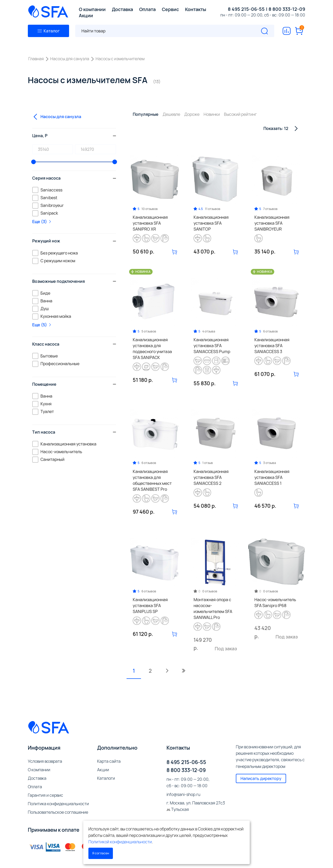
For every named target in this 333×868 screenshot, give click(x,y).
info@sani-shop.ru (183, 794)
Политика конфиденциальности (58, 804)
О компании (39, 770)
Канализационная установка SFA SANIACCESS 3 (272, 346)
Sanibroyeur (48, 205)
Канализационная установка (64, 444)
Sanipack (45, 213)
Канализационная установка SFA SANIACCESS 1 (272, 477)
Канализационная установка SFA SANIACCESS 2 (211, 477)
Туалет (43, 411)
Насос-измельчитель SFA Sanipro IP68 (275, 603)
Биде (41, 293)
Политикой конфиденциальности (120, 842)
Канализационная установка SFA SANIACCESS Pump (212, 346)
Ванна (42, 301)
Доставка (37, 778)
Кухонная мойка (52, 316)
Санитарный (48, 459)
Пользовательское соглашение (58, 812)
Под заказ (226, 648)
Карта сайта (109, 761)
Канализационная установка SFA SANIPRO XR (150, 223)
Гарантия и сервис (45, 795)
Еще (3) (42, 222)
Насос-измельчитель (57, 452)
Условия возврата (45, 761)
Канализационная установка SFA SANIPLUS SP (150, 606)
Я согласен (101, 853)
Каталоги (106, 778)
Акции (103, 770)
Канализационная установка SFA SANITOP (211, 223)
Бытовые (45, 356)
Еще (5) (42, 325)
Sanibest (45, 198)
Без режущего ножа (55, 253)
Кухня (42, 404)
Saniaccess (47, 190)
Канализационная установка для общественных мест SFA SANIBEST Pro (152, 480)
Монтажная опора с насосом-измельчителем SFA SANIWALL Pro (213, 608)
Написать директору (261, 778)
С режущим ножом (54, 261)
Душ (40, 309)
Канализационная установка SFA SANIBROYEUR (272, 223)
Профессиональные (56, 364)
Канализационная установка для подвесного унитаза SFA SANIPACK (152, 349)
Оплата (35, 787)
